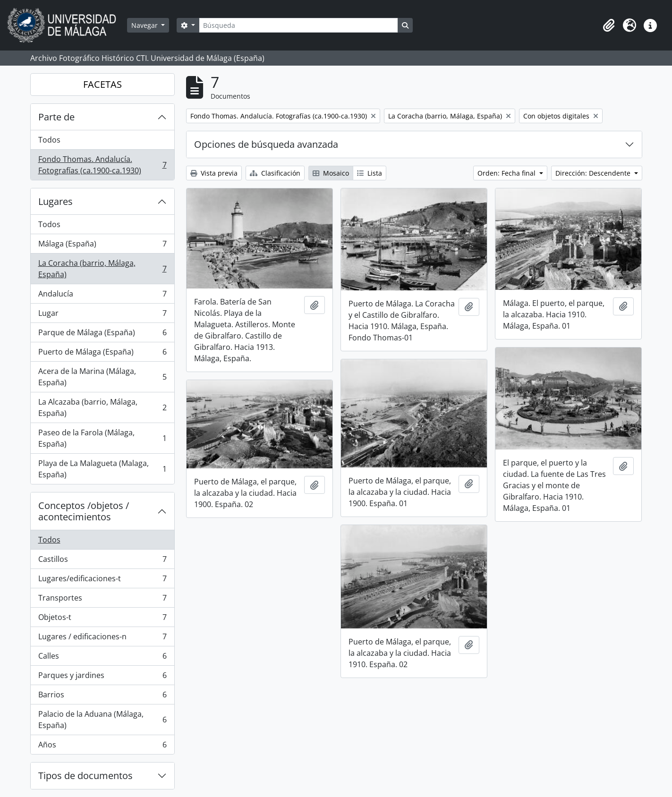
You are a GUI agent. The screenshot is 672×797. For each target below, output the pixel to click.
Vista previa (214, 173)
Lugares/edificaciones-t (102, 581)
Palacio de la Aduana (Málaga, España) (102, 720)
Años (102, 746)
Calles (102, 658)
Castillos (102, 561)
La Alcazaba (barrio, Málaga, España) (102, 407)
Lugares (55, 201)
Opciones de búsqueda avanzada (266, 144)
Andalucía (102, 296)
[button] (609, 25)
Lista (370, 173)
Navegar (145, 25)
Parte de (56, 117)
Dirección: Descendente (594, 173)
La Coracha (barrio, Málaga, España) (102, 269)
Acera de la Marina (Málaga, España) (102, 377)
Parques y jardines (102, 677)
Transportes (102, 600)
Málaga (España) (102, 246)
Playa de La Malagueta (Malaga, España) (102, 469)
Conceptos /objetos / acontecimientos (84, 511)
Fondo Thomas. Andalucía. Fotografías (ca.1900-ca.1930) (102, 165)
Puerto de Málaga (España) (102, 354)
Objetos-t (102, 619)
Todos (49, 140)
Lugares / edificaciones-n (102, 639)
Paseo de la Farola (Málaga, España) (102, 438)
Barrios (102, 697)
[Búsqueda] (298, 25)
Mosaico (331, 173)
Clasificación (275, 173)
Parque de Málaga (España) (102, 335)
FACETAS (102, 84)
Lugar (102, 315)
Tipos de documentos (85, 776)
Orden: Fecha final (507, 173)
